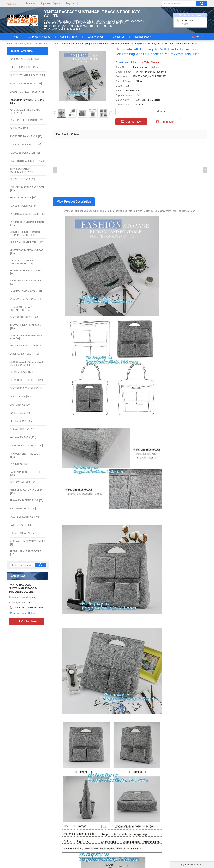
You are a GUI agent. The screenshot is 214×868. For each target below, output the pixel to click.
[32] (19, 464)
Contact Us (119, 37)
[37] (22, 429)
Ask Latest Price (128, 62)
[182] (27, 242)
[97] (26, 136)
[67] (26, 500)
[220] (26, 474)
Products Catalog (39, 37)
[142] (26, 272)
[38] (22, 179)
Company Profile (69, 37)
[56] (23, 206)
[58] (23, 482)
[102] (20, 397)
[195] (27, 75)
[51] (26, 388)
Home (15, 37)
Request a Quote (143, 37)
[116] (27, 189)
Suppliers (46, 3)
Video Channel (152, 62)
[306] (24, 59)
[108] (26, 492)
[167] (27, 161)
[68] (25, 153)
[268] (25, 111)
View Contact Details (25, 613)
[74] (25, 299)
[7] (27, 543)
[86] (21, 421)
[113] (26, 234)
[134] (21, 372)
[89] (23, 198)
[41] (25, 553)
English (197, 37)
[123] (26, 380)
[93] (25, 282)
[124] (23, 509)
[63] (27, 363)
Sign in (57, 3)
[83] (24, 317)
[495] (24, 67)
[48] (26, 337)
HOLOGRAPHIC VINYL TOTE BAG (44, 44)
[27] (23, 533)
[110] (26, 252)
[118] (19, 128)
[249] (25, 145)
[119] (27, 214)
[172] (22, 262)
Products (30, 3)
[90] (20, 405)
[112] (25, 455)
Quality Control (95, 37)
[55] (26, 291)
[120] (26, 446)
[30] (20, 525)
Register (70, 3)
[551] (23, 437)
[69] (26, 120)
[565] (27, 101)
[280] (25, 327)
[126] (21, 171)
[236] (27, 224)
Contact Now (27, 621)
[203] (26, 84)
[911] (27, 92)
